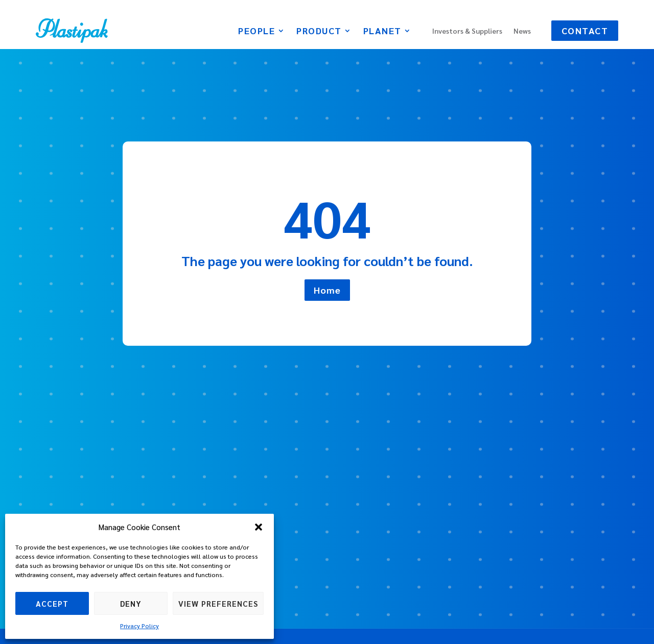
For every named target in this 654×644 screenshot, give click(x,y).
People (256, 32)
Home (327, 290)
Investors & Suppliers (467, 31)
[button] (259, 527)
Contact (585, 30)
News (522, 31)
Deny (131, 603)
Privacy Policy (139, 626)
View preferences (218, 603)
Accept (52, 603)
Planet (382, 32)
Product (319, 32)
